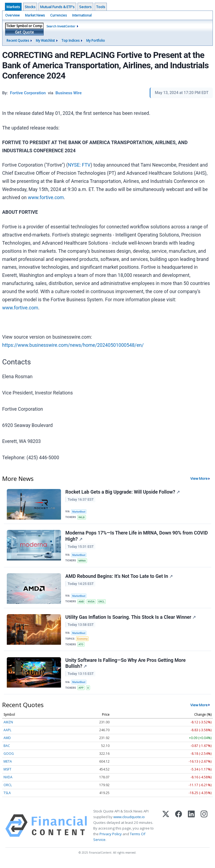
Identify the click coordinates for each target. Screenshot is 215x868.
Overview (12, 15)
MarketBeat (79, 512)
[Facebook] (179, 830)
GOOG (9, 758)
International (82, 15)
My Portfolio (96, 41)
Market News (35, 15)
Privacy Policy (111, 839)
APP (81, 692)
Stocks (30, 7)
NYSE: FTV (79, 165)
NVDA (92, 603)
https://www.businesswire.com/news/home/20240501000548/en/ (73, 345)
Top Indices (70, 41)
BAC (7, 751)
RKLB (82, 517)
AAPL (7, 735)
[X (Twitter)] (166, 830)
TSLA (7, 798)
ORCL (103, 603)
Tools (101, 7)
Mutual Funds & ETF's (57, 7)
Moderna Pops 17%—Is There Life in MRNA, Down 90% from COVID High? (129, 537)
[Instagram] (204, 830)
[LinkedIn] (191, 830)
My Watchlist (45, 41)
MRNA (83, 562)
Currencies (58, 15)
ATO (81, 648)
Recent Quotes (18, 41)
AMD (82, 603)
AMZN (8, 727)
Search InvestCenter (61, 26)
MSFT (7, 774)
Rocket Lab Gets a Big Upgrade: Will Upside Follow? (123, 492)
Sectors (85, 7)
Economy (83, 642)
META (8, 766)
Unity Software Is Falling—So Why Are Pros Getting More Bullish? (126, 667)
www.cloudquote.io (129, 822)
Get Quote (24, 32)
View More (199, 478)
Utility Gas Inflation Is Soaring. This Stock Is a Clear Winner (131, 620)
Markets (13, 7)
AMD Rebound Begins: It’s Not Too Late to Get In (119, 578)
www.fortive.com (46, 197)
